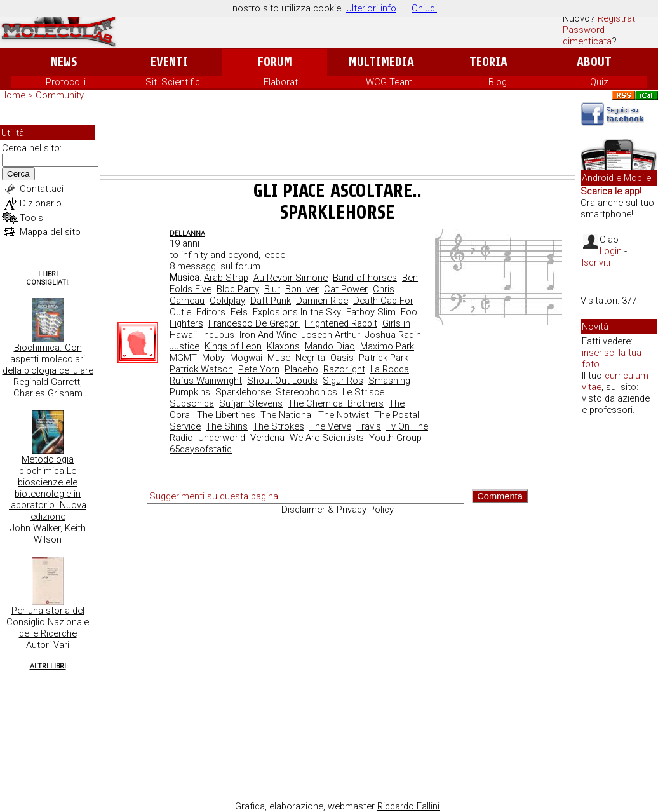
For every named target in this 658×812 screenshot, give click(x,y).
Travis (369, 426)
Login (611, 251)
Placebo (301, 369)
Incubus (218, 335)
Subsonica (192, 403)
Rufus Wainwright (206, 381)
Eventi (169, 62)
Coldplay (227, 301)
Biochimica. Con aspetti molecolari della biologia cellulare (48, 359)
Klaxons (283, 346)
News (64, 62)
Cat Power (346, 289)
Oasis (342, 358)
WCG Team (389, 82)
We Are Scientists (327, 438)
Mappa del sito (50, 232)
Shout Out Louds (282, 381)
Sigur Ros (343, 381)
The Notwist (344, 415)
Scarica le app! (611, 191)
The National (287, 415)
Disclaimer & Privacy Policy (338, 510)
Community (60, 95)
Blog (498, 82)
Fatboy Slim (371, 312)
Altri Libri (48, 666)
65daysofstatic (201, 449)
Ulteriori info (371, 8)
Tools (31, 218)
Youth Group (395, 438)
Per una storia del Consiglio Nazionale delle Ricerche (48, 622)
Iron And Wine (268, 335)
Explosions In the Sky (297, 312)
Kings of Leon (233, 346)
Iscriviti (596, 262)
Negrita (310, 358)
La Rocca (390, 369)
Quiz (599, 82)
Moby (213, 358)
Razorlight (344, 369)
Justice (185, 346)
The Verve (330, 426)
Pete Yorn (259, 369)
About (594, 62)
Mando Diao (330, 346)
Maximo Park (387, 346)
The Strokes (279, 426)
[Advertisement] (337, 140)
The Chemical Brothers (336, 403)
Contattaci (42, 189)
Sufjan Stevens (251, 403)
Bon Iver (302, 289)
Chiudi (424, 8)
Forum (275, 62)
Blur (272, 289)
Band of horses (365, 278)
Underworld (222, 438)
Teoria (488, 62)
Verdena (267, 438)
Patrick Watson (201, 369)
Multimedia (381, 62)
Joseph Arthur (331, 335)
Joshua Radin (393, 335)
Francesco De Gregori (254, 323)
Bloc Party (238, 289)
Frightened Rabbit (341, 323)
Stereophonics (306, 392)
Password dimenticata (587, 36)
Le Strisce (363, 392)
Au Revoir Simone (291, 278)
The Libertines (226, 415)
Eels (239, 312)
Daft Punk (271, 301)
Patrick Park (384, 358)
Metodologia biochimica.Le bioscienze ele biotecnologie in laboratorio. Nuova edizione (48, 488)
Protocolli (66, 82)
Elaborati (282, 82)
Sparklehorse (243, 392)
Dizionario (41, 203)
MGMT (183, 358)
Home (13, 95)
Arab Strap (226, 278)
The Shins (227, 426)
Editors (211, 312)
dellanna (187, 233)
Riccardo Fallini (408, 806)
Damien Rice (322, 301)
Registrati (617, 18)
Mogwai (246, 358)
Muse (279, 358)
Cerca (18, 174)
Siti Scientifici (174, 82)
